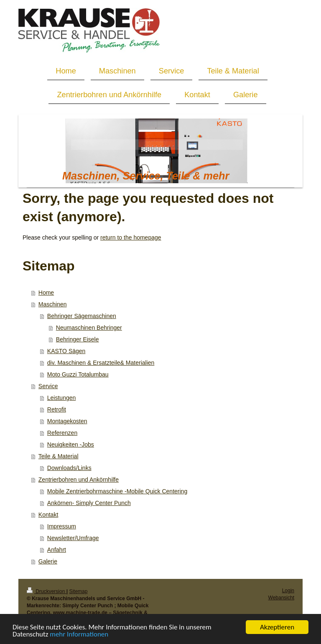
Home (46, 293)
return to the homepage (131, 237)
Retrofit (57, 409)
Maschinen (53, 304)
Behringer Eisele (78, 339)
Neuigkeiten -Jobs (71, 444)
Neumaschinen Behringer (89, 328)
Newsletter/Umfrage (73, 538)
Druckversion (47, 591)
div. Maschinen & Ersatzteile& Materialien (101, 363)
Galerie (48, 561)
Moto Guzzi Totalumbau (78, 374)
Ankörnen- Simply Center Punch (89, 503)
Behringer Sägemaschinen (82, 316)
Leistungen (62, 398)
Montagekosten (67, 421)
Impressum (62, 526)
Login (288, 591)
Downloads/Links (69, 468)
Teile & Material (59, 456)
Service (48, 386)
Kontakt (48, 515)
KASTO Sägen (66, 351)
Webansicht (281, 598)
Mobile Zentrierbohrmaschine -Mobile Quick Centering (117, 491)
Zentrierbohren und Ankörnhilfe (79, 480)
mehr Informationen (79, 635)
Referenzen (62, 433)
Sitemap (78, 591)
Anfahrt (57, 550)
